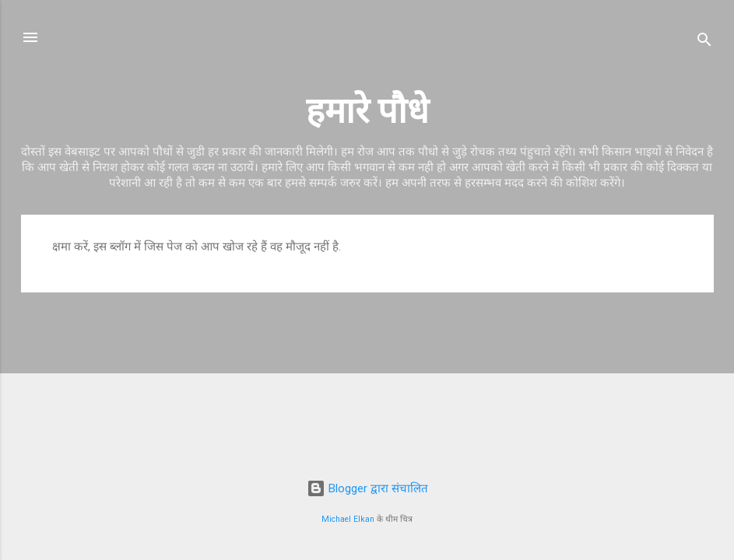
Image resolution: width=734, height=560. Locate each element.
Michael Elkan (348, 519)
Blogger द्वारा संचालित (367, 488)
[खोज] (704, 42)
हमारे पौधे (367, 111)
